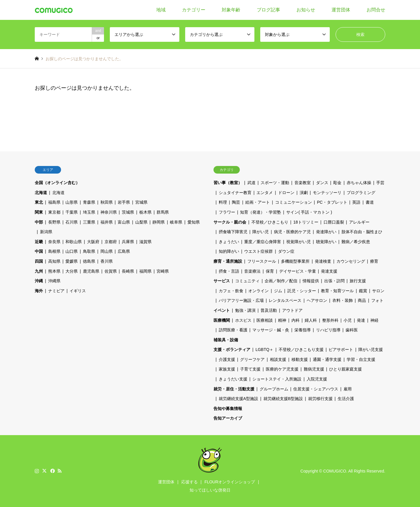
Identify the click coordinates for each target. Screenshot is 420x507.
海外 (39, 291)
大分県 (72, 271)
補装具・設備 (226, 340)
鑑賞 (363, 291)
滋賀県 (145, 242)
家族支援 (227, 369)
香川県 (107, 261)
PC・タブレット (332, 202)
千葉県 (72, 212)
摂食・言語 (229, 271)
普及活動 (269, 310)
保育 (270, 271)
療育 (374, 261)
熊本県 (54, 271)
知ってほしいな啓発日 (210, 490)
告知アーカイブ (228, 418)
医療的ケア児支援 (282, 369)
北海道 (41, 193)
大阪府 (93, 242)
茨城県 (128, 212)
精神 (282, 320)
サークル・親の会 (230, 222)
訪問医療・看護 (233, 330)
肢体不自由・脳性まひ (362, 232)
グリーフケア (252, 359)
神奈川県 (109, 212)
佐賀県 (111, 271)
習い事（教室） (228, 183)
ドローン (286, 193)
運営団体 (341, 10)
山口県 (72, 251)
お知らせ (306, 10)
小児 (348, 320)
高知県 (54, 261)
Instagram (37, 471)
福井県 (107, 222)
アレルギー (359, 222)
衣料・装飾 (343, 300)
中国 (39, 251)
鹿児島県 (91, 271)
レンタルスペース (285, 300)
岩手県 (124, 202)
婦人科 (311, 320)
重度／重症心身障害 (263, 242)
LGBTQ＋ (264, 349)
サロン (378, 291)
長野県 (54, 222)
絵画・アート (258, 202)
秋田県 (107, 202)
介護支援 (227, 359)
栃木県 (145, 212)
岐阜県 (176, 222)
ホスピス (243, 320)
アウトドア (292, 310)
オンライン (258, 291)
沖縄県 (54, 281)
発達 (361, 320)
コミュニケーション (294, 202)
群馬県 (163, 212)
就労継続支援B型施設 (283, 399)
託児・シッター (302, 291)
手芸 (380, 183)
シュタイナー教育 (235, 193)
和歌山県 (74, 242)
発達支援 (329, 271)
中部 (39, 222)
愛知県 (194, 222)
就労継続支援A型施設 (238, 399)
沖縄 (39, 281)
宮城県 (141, 202)
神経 (374, 320)
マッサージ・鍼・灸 (271, 330)
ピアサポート (341, 349)
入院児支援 (317, 379)
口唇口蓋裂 (334, 222)
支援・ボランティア (232, 349)
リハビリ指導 (328, 330)
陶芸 (236, 202)
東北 (39, 202)
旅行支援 (358, 281)
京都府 (111, 242)
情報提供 (311, 281)
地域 (161, 10)
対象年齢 (231, 10)
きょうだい (229, 242)
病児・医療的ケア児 (292, 232)
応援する (190, 482)
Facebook (52, 471)
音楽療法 (252, 271)
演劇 (304, 193)
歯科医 (352, 330)
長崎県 (128, 271)
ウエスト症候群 (258, 251)
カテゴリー (194, 10)
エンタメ (265, 193)
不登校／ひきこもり (270, 222)
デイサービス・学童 (298, 271)
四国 (39, 261)
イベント (222, 310)
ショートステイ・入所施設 (277, 379)
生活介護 (346, 399)
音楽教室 (303, 183)
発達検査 (323, 261)
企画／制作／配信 (281, 281)
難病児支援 (314, 369)
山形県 (72, 202)
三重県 (89, 222)
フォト (377, 300)
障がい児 (261, 232)
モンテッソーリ (327, 193)
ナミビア (56, 291)
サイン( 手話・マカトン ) (309, 212)
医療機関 (222, 320)
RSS (60, 471)
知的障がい (229, 251)
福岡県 (145, 271)
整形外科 (330, 320)
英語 (356, 202)
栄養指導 (303, 330)
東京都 (54, 212)
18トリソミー (306, 222)
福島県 (54, 202)
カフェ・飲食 (231, 291)
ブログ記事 (268, 10)
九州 (39, 271)
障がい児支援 (371, 349)
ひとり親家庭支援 (346, 369)
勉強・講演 (245, 310)
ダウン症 (286, 251)
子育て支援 (250, 369)
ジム (278, 291)
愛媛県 (72, 261)
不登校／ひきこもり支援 (301, 349)
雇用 (348, 389)
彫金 (337, 183)
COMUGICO (335, 471)
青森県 (89, 202)
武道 (251, 183)
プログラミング (361, 193)
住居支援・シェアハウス (316, 389)
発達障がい (326, 232)
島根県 (54, 251)
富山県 (124, 222)
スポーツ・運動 (275, 183)
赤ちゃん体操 (359, 183)
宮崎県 (163, 271)
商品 (362, 300)
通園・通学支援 (327, 359)
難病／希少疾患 (356, 242)
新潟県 (46, 232)
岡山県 (107, 251)
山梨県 (141, 222)
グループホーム (274, 389)
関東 (39, 212)
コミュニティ (247, 281)
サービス (222, 281)
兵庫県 (128, 242)
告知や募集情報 (228, 409)
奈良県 (54, 242)
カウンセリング (351, 261)
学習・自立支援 (361, 359)
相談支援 (278, 359)
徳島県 (89, 261)
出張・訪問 (334, 281)
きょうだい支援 (233, 379)
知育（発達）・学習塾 (261, 212)
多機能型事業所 (295, 261)
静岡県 (159, 222)
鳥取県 (89, 251)
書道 (370, 202)
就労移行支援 (320, 399)
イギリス (78, 291)
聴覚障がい (326, 242)
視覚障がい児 (298, 242)
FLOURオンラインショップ (230, 482)
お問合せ (376, 10)
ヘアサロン (317, 300)
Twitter (44, 471)
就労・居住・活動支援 (234, 389)
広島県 (124, 251)
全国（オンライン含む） (57, 183)
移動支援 (300, 359)
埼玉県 (89, 212)
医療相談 (265, 320)
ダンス (322, 183)
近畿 (39, 242)
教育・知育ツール (337, 291)
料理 (223, 202)
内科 (296, 320)
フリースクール (262, 261)
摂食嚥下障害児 (233, 232)
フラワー (227, 212)
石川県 (72, 222)
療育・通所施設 (228, 261)
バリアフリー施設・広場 (241, 300)
